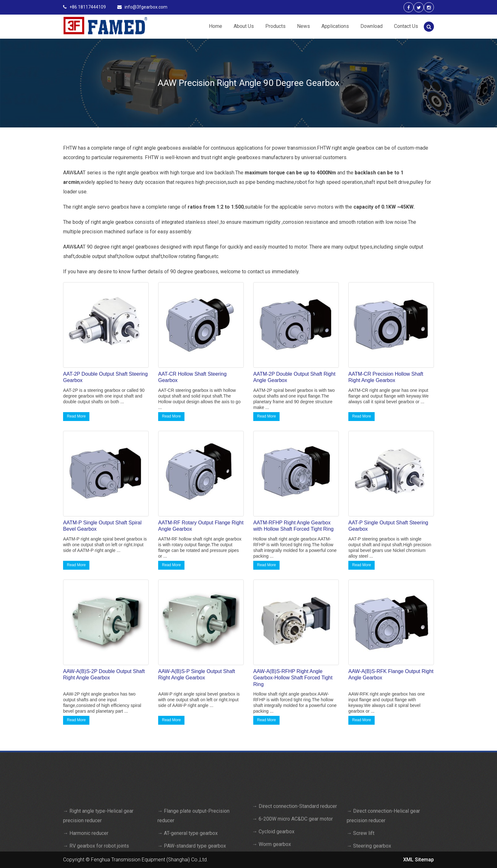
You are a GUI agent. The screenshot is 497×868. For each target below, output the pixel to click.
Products (275, 26)
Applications (335, 26)
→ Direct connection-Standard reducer (295, 850)
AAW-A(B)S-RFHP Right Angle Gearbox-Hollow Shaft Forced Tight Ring (293, 678)
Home (216, 26)
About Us (244, 26)
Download (371, 26)
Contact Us (406, 26)
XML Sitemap (419, 860)
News (303, 26)
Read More (76, 416)
